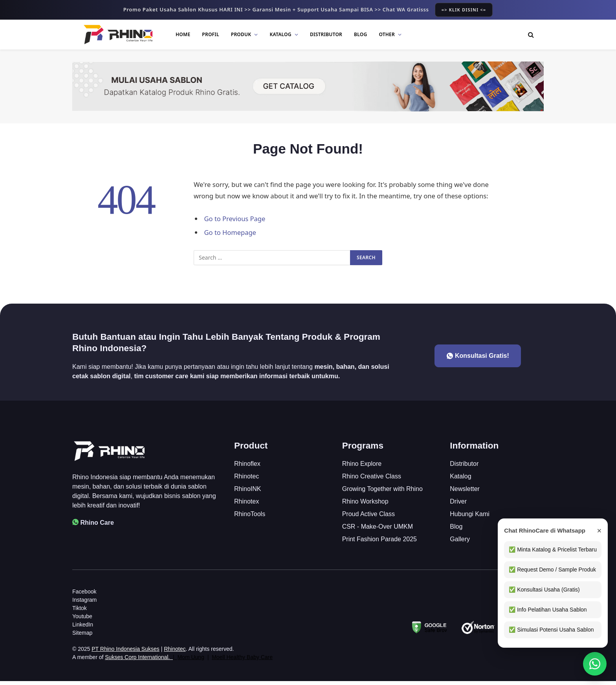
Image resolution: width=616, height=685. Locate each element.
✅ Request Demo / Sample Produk (551, 570)
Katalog (281, 34)
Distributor (326, 34)
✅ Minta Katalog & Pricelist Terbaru (552, 549)
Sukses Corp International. (137, 661)
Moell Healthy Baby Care (242, 661)
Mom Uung (191, 661)
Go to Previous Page (235, 219)
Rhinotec (175, 653)
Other (387, 34)
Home (183, 34)
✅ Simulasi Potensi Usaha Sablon (550, 630)
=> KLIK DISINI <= (464, 10)
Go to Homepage (230, 232)
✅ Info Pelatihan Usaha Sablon (546, 610)
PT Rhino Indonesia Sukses (126, 653)
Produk (241, 34)
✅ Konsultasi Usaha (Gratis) (543, 590)
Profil (210, 34)
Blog (360, 34)
